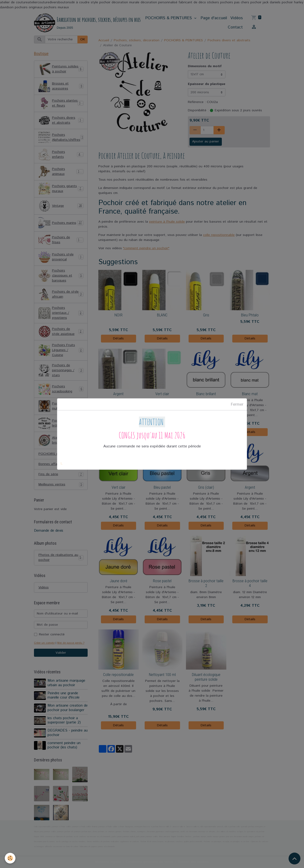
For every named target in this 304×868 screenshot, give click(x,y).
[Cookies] (10, 858)
